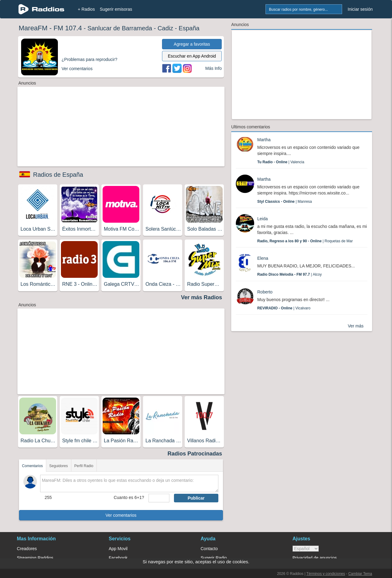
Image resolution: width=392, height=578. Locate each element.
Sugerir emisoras (116, 9)
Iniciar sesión (360, 9)
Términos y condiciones (326, 574)
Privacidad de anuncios (315, 558)
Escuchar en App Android (192, 56)
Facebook (118, 558)
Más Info (213, 68)
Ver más (356, 326)
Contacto (209, 549)
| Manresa (285, 202)
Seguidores (59, 466)
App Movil (118, 549)
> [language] (306, 549)
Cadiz (165, 28)
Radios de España (58, 175)
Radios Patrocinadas (195, 454)
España (189, 28)
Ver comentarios (121, 515)
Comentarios (32, 466)
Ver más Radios (202, 297)
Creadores (27, 549)
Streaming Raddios (35, 558)
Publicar (196, 498)
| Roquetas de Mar (305, 241)
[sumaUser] (159, 498)
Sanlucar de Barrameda (120, 28)
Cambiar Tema (360, 574)
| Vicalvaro (284, 308)
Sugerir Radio (214, 558)
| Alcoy (290, 274)
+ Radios (86, 9)
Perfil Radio (84, 466)
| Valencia (281, 162)
